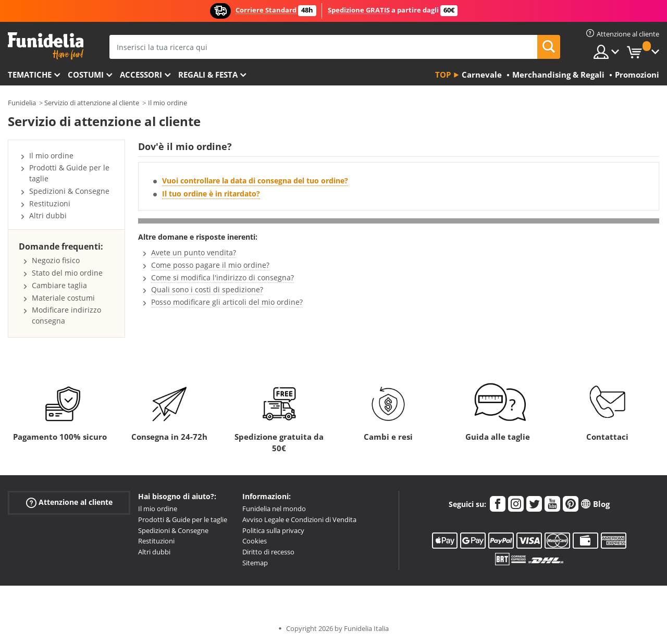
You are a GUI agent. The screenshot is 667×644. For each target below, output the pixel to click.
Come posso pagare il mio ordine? (210, 265)
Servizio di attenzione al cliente (92, 103)
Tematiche (30, 75)
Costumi (86, 75)
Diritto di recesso (268, 552)
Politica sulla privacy (273, 530)
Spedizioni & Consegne (69, 191)
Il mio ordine (168, 103)
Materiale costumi (63, 298)
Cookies (255, 541)
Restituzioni (50, 203)
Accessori (141, 75)
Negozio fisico (56, 260)
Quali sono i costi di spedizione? (207, 289)
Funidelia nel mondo (274, 509)
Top (443, 75)
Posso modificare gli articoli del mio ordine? (227, 302)
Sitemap (255, 563)
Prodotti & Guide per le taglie (183, 519)
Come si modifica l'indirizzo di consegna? (223, 277)
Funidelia (22, 103)
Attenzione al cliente (69, 503)
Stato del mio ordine (67, 273)
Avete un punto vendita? (194, 252)
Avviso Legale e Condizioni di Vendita (299, 519)
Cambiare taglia (59, 285)
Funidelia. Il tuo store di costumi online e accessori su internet (46, 46)
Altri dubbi (48, 215)
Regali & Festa (208, 75)
